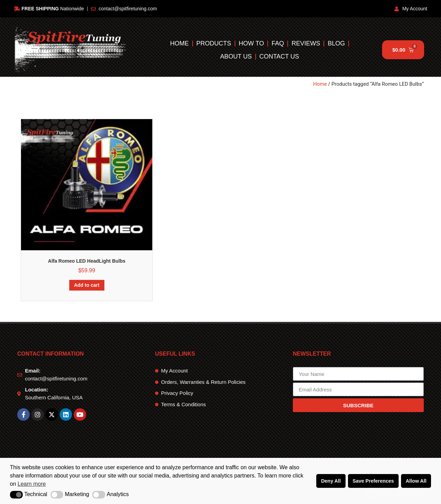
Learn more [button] (32, 484)
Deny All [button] (331, 481)
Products (214, 43)
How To (251, 43)
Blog (336, 43)
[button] (16, 495)
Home (180, 43)
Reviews (306, 43)
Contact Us (279, 56)
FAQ (278, 43)
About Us (236, 56)
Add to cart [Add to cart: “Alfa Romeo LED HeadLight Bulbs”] (87, 285)
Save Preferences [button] (373, 481)
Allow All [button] (416, 481)
